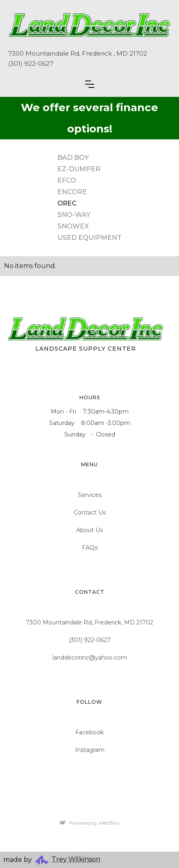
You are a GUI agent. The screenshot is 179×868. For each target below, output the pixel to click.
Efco (67, 180)
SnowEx (73, 226)
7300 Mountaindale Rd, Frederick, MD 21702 (89, 622)
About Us (89, 530)
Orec (67, 203)
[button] (90, 84)
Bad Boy (73, 158)
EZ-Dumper (79, 169)
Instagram (90, 750)
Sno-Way (74, 215)
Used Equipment (89, 238)
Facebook (89, 732)
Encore (72, 192)
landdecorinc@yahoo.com (90, 658)
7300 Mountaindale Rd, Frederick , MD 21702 (78, 53)
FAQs (90, 548)
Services (90, 495)
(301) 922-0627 (31, 64)
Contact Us (90, 512)
